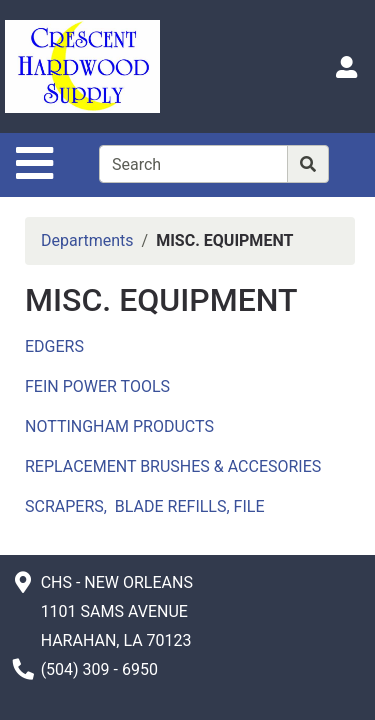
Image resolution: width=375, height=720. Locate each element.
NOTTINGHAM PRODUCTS (119, 426)
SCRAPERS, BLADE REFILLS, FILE (144, 506)
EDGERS (54, 346)
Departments (87, 240)
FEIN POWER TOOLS (97, 386)
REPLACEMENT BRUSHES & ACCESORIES (173, 466)
